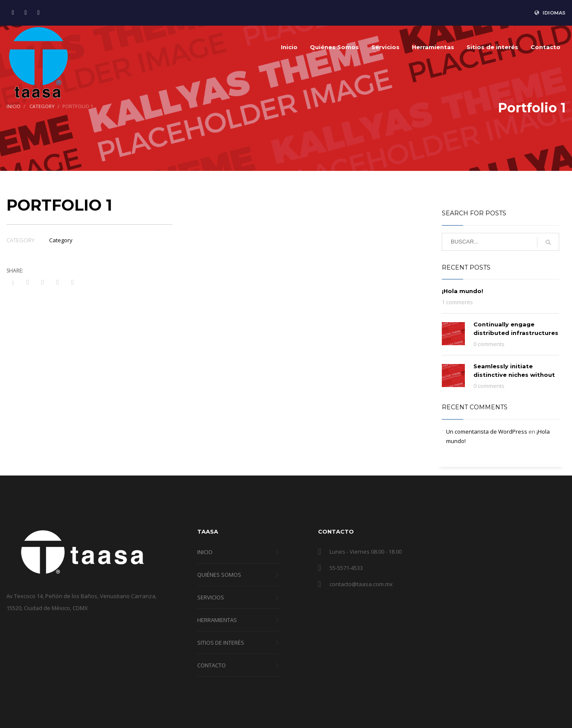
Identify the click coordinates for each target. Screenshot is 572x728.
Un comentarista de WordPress (487, 432)
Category (61, 240)
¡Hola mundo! (463, 291)
